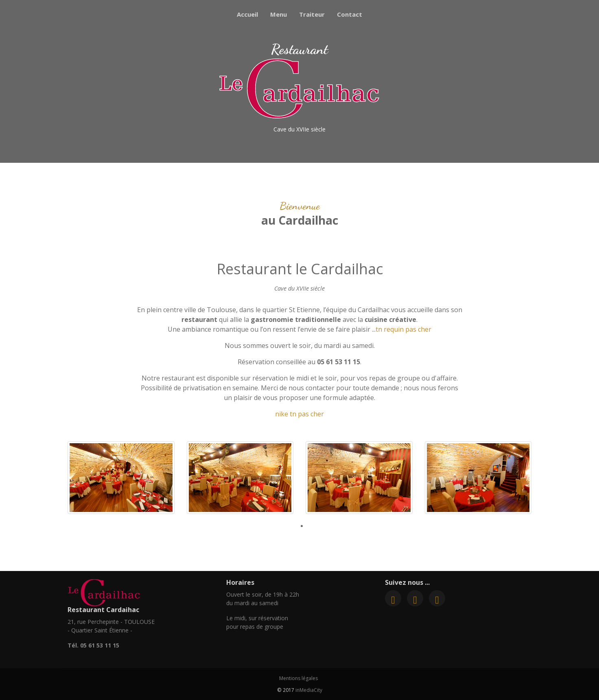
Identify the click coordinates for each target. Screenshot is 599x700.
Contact (350, 14)
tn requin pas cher (403, 329)
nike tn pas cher (299, 414)
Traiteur (312, 14)
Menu (279, 14)
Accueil (247, 14)
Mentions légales (298, 678)
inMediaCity (309, 690)
